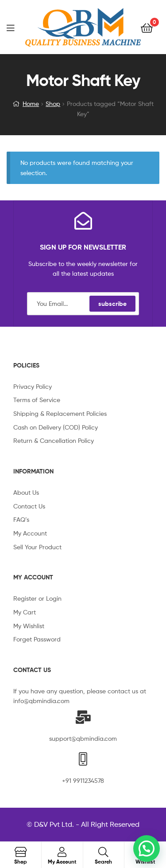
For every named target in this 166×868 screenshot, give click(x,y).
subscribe (112, 304)
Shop (53, 104)
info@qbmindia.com (41, 701)
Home (31, 104)
